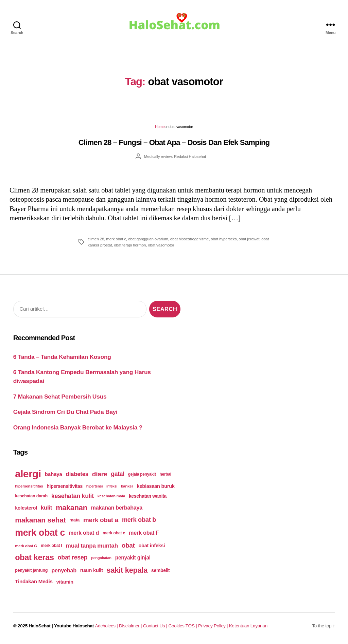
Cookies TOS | (183, 626)
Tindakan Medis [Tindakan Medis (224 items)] (34, 581)
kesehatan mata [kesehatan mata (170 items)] (111, 496)
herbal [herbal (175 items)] (166, 474)
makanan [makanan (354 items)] (72, 508)
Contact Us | (156, 626)
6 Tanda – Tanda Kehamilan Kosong (62, 357)
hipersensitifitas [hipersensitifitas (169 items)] (29, 486)
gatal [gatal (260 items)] (118, 474)
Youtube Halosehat (74, 626)
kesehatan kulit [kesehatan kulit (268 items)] (73, 496)
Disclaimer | (131, 626)
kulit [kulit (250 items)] (46, 508)
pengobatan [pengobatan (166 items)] (101, 558)
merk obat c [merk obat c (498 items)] (40, 533)
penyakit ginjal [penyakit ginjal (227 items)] (133, 558)
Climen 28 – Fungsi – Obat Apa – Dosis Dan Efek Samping (174, 142)
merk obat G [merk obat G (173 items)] (26, 546)
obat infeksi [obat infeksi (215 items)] (152, 546)
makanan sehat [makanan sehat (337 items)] (40, 520)
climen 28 (96, 239)
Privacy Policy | (214, 626)
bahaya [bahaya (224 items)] (54, 474)
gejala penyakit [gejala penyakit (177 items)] (142, 474)
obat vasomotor (161, 245)
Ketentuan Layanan (248, 626)
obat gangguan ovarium (148, 239)
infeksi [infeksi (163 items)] (112, 486)
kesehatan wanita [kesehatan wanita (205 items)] (148, 496)
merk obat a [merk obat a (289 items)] (101, 520)
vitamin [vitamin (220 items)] (65, 582)
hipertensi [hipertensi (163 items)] (94, 486)
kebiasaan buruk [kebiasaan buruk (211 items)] (156, 486)
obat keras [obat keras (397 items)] (34, 557)
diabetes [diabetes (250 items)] (77, 474)
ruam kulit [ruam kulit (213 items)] (92, 570)
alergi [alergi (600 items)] (28, 474)
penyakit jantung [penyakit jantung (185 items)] (31, 570)
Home (160, 127)
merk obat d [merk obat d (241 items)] (84, 533)
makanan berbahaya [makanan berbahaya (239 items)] (117, 508)
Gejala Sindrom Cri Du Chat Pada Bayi (65, 412)
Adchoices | (107, 626)
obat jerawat (249, 239)
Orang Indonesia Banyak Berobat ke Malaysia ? (78, 427)
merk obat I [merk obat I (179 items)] (51, 546)
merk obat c (116, 239)
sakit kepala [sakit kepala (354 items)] (127, 570)
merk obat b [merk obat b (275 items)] (139, 520)
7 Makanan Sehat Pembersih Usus (60, 397)
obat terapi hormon (130, 245)
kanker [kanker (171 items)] (127, 486)
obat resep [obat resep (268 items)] (73, 557)
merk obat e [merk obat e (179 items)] (114, 533)
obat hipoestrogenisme (189, 239)
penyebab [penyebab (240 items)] (64, 570)
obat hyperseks (224, 239)
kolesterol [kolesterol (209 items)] (26, 508)
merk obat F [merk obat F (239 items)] (144, 533)
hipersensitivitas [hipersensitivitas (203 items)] (65, 486)
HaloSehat (40, 626)
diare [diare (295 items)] (100, 474)
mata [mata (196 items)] (74, 520)
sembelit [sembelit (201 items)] (160, 570)
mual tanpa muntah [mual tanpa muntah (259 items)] (92, 546)
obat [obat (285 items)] (128, 545)
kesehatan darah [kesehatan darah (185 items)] (31, 496)
